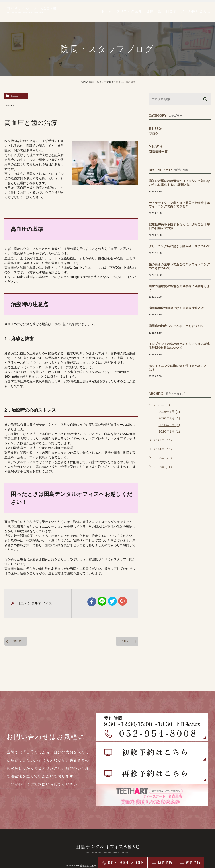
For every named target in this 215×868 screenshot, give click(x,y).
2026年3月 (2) (169, 411)
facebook (92, 602)
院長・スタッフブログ (102, 82)
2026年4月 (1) (169, 404)
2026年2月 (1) (169, 417)
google (123, 601)
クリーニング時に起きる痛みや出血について (173, 246)
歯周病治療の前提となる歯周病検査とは (171, 304)
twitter (112, 601)
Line (102, 601)
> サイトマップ (107, 854)
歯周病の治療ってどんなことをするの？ (171, 322)
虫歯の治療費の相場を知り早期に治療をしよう (175, 286)
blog (14, 96)
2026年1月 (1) (169, 424)
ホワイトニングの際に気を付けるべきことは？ (175, 362)
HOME (83, 82)
